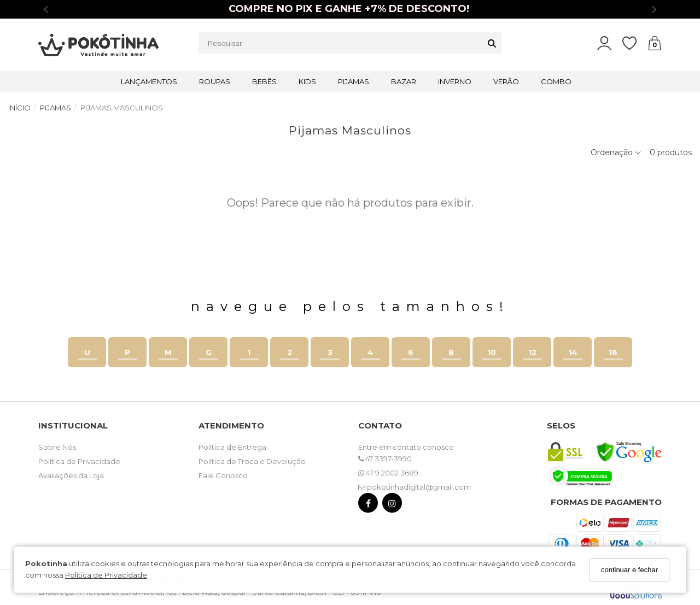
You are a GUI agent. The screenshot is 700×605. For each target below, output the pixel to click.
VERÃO (506, 81)
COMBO (556, 81)
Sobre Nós (57, 447)
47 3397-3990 (385, 459)
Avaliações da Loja (71, 475)
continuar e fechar (629, 570)
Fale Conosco (223, 475)
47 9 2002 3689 (388, 473)
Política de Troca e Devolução (252, 461)
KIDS (307, 81)
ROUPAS (215, 81)
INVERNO (455, 81)
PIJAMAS (354, 81)
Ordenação (616, 152)
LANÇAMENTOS (149, 81)
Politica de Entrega (232, 447)
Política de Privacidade (106, 575)
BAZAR (404, 81)
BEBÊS (264, 81)
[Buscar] (492, 43)
